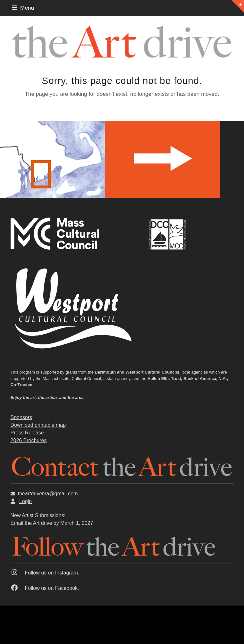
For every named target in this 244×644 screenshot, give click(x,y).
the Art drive (38, 523)
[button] (23, 8)
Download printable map (38, 425)
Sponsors (21, 417)
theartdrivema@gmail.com (48, 494)
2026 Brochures (29, 440)
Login (25, 501)
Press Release (27, 433)
